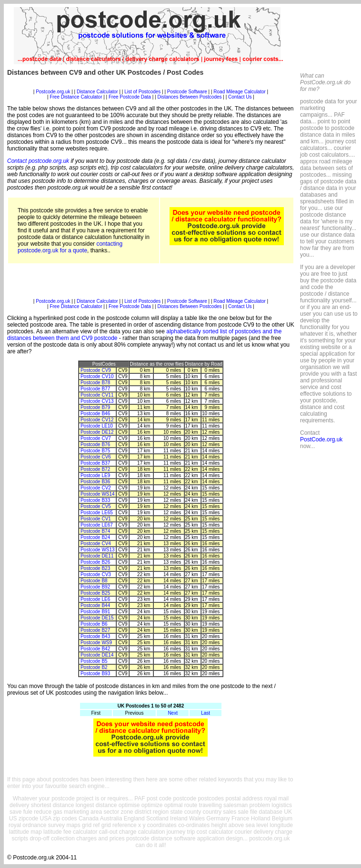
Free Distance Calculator (76, 97)
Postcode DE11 (97, 556)
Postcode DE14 (97, 655)
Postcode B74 (95, 531)
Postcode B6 (94, 624)
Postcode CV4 (96, 544)
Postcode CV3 (96, 574)
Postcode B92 (95, 587)
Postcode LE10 (97, 426)
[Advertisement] (150, 85)
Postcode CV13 (97, 401)
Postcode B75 (95, 451)
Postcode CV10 (97, 376)
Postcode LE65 (97, 513)
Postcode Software (187, 92)
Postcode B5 (94, 661)
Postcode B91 (95, 612)
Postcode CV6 (96, 457)
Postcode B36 (95, 482)
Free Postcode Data (130, 97)
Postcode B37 (95, 463)
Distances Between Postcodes (189, 97)
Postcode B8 (94, 581)
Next (173, 713)
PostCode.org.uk (321, 439)
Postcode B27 (95, 630)
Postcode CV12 (97, 420)
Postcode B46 (95, 414)
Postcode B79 (95, 407)
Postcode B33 (95, 500)
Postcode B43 (95, 636)
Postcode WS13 (98, 550)
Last (206, 713)
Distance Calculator (97, 92)
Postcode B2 (94, 667)
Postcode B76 (95, 444)
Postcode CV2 (96, 488)
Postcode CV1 (96, 519)
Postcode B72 (95, 469)
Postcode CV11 (97, 395)
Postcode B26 (95, 562)
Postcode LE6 (95, 599)
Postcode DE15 (97, 618)
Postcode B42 (95, 649)
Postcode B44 (95, 605)
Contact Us (241, 97)
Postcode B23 (95, 568)
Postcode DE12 (97, 432)
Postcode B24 (95, 537)
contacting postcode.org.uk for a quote (70, 247)
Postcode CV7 (96, 438)
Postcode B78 (95, 383)
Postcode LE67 (97, 525)
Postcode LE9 (95, 475)
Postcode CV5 (96, 506)
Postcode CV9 (96, 370)
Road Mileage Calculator (240, 92)
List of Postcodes (142, 92)
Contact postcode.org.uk (38, 161)
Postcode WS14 (98, 494)
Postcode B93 (95, 673)
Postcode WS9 (96, 643)
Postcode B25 (95, 593)
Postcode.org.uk (53, 92)
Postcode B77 (95, 389)
